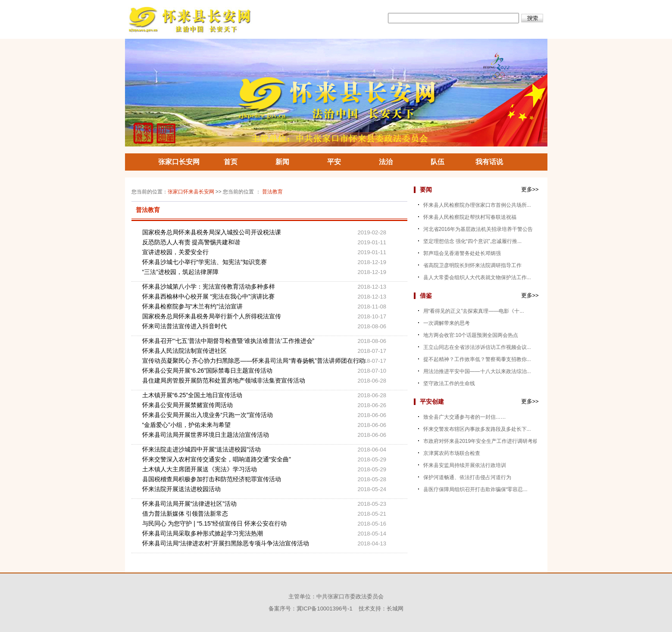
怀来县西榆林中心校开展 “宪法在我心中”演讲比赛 (208, 296)
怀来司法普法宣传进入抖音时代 (184, 326)
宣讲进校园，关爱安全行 (175, 252)
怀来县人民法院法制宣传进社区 (184, 351)
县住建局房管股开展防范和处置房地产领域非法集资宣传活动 (224, 380)
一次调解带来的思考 (447, 323)
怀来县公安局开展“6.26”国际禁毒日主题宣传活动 (208, 370)
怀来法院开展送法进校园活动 (181, 489)
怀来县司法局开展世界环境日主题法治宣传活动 (206, 435)
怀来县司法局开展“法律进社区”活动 (189, 504)
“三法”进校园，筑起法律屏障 (180, 272)
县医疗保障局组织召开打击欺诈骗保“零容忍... (475, 489)
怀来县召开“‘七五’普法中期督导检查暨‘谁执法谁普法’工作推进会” (228, 341)
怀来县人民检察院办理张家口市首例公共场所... (477, 205)
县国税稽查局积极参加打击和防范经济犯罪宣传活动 (212, 479)
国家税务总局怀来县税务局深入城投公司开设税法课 (212, 232)
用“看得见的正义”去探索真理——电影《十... (474, 311)
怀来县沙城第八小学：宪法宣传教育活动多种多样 (209, 286)
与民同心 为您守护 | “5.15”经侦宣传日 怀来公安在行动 (215, 523)
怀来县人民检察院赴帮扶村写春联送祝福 (470, 217)
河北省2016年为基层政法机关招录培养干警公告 (478, 229)
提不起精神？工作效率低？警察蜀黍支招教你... (477, 359)
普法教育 (272, 192)
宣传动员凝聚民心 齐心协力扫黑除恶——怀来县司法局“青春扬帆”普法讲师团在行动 (250, 361)
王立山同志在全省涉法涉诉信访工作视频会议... (477, 347)
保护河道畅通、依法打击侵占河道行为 (467, 477)
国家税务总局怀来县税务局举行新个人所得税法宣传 (212, 316)
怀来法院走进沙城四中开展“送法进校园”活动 (202, 449)
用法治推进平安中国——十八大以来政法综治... (477, 371)
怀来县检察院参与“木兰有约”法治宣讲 (192, 306)
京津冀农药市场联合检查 (452, 453)
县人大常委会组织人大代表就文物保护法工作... (477, 277)
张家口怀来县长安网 (191, 192)
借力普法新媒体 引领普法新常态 (185, 514)
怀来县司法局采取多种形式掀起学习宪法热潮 (203, 533)
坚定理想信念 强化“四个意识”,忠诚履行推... (473, 241)
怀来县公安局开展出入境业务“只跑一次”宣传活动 (208, 415)
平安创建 (432, 402)
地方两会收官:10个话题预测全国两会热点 (471, 335)
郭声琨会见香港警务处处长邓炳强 (462, 253)
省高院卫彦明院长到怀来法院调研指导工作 (472, 265)
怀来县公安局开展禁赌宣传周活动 (188, 405)
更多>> (530, 189)
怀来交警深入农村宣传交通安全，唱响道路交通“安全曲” (217, 459)
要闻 (426, 190)
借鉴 (426, 296)
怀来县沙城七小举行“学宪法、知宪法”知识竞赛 (205, 262)
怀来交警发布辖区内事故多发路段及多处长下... (477, 429)
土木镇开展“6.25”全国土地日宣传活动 (192, 395)
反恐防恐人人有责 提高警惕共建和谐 (191, 242)
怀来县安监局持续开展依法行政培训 (465, 465)
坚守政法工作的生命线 (449, 383)
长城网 (395, 609)
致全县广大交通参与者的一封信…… (465, 417)
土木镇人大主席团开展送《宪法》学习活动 (200, 469)
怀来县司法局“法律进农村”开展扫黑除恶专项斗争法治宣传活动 (226, 543)
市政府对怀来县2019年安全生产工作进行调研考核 (481, 441)
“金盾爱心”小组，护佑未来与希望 (186, 425)
